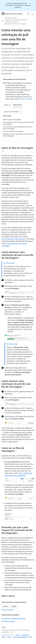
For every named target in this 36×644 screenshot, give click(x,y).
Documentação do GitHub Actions (14, 239)
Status (4, 637)
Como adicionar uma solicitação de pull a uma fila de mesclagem (17, 255)
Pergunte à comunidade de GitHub (13, 618)
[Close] (31, 3)
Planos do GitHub (26, 99)
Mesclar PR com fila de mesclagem (16, 24)
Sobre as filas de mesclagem (17, 149)
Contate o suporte (8, 621)
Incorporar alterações (11, 22)
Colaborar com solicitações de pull (15, 20)
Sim (5, 606)
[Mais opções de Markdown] (21, 112)
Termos (18, 635)
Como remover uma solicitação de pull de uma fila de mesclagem (16, 384)
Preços (9, 637)
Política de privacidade (8, 610)
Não (14, 606)
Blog (30, 637)
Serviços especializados (20, 637)
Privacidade (25, 635)
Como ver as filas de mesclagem (13, 449)
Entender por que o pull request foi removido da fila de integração (17, 530)
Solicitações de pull (11, 18)
